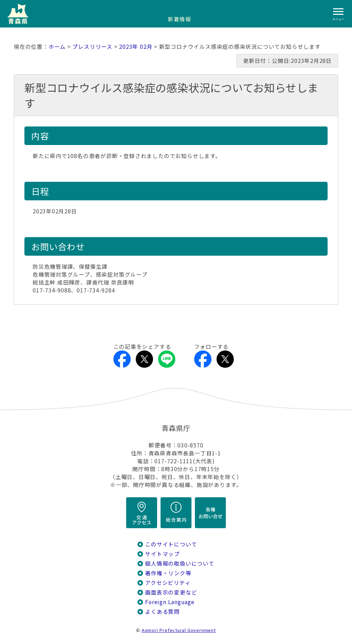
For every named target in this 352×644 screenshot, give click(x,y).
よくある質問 (162, 612)
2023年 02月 (136, 47)
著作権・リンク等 (168, 573)
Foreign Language (170, 602)
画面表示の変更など (171, 592)
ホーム (57, 47)
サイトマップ (162, 554)
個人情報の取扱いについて (180, 563)
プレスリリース (92, 47)
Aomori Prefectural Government (179, 630)
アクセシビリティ (168, 583)
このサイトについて (171, 544)
